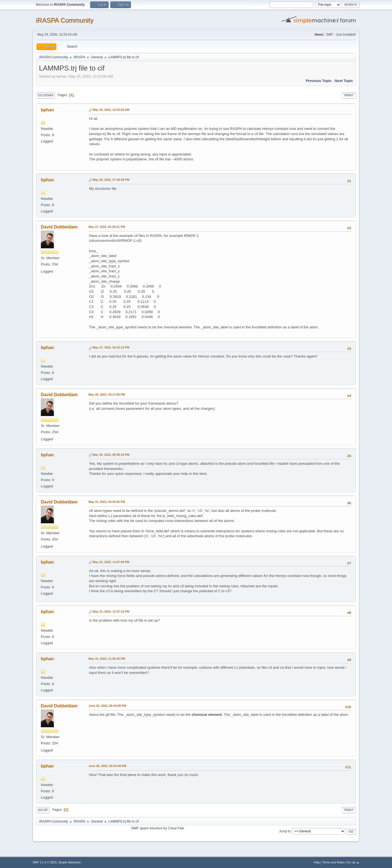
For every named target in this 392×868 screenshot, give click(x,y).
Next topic (344, 81)
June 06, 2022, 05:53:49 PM (107, 766)
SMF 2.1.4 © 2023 (45, 862)
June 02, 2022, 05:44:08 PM (107, 706)
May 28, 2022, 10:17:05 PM (107, 395)
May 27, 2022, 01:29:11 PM (107, 227)
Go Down (45, 95)
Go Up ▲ (353, 862)
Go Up (43, 810)
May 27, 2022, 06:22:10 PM (111, 347)
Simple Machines (69, 862)
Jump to (285, 831)
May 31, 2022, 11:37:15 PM (111, 612)
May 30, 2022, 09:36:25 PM (111, 455)
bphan (47, 110)
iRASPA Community (65, 20)
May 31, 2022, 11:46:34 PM (107, 659)
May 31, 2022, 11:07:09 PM (111, 562)
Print (349, 95)
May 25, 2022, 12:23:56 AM (111, 110)
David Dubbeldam (59, 227)
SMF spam (140, 828)
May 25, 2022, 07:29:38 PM (111, 180)
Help (317, 862)
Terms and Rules (334, 862)
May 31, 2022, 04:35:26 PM (107, 502)
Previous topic (319, 81)
